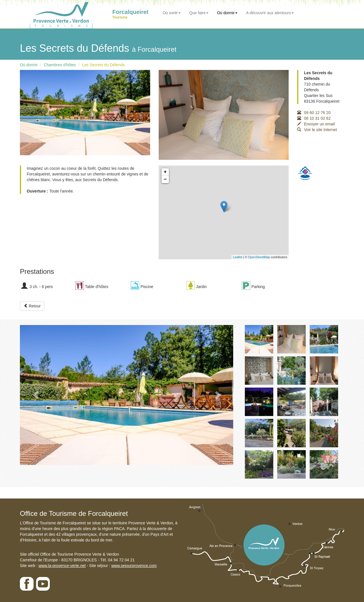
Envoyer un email (316, 124)
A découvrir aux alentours (270, 13)
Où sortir (172, 13)
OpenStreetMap (259, 257)
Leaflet (238, 257)
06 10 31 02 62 (314, 118)
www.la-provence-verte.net (62, 566)
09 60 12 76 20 (314, 113)
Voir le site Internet (317, 130)
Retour (32, 306)
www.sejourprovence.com (134, 566)
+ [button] (165, 172)
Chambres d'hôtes (60, 65)
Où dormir (227, 13)
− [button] (165, 179)
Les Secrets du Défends (103, 65)
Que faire (199, 13)
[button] (36, 395)
